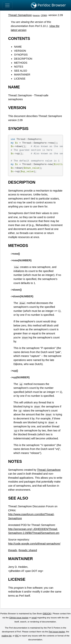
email (34, 618)
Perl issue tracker (57, 632)
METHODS (21, 63)
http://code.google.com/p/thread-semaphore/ (34, 544)
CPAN (44, 15)
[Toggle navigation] (7, 5)
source (36, 15)
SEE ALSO (20, 71)
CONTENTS (19, 38)
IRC (17, 636)
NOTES (19, 67)
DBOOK (47, 614)
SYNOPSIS (21, 55)
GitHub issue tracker (19, 618)
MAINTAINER (22, 75)
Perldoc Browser (48, 5)
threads (13, 550)
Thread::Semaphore (20, 15)
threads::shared (28, 550)
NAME (18, 47)
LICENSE (20, 79)
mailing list (6, 636)
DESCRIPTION (23, 59)
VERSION (20, 51)
